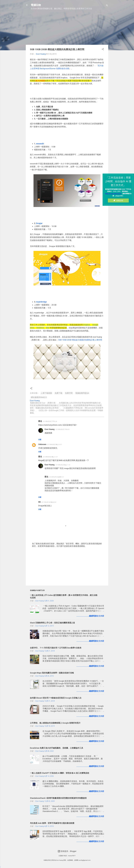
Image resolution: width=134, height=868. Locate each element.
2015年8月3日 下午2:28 (50, 421)
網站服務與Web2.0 (39, 397)
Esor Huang (50, 429)
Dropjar (39, 223)
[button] (103, 49)
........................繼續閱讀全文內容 (90, 616)
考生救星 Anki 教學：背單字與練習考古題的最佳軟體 (52, 823)
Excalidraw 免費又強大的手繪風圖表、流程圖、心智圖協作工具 (57, 748)
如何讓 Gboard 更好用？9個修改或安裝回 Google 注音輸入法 (56, 698)
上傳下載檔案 (46, 393)
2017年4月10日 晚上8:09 (49, 502)
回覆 (40, 440)
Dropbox (87, 325)
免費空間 (69, 393)
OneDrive (40, 328)
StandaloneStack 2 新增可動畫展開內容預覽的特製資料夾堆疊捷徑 (58, 798)
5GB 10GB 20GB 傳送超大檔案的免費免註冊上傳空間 (80, 340)
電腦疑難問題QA (82, 393)
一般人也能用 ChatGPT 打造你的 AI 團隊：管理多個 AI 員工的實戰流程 (60, 773)
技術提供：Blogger (67, 851)
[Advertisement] (67, 28)
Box (48, 328)
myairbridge (41, 302)
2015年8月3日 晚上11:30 (63, 465)
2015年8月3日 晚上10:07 (54, 445)
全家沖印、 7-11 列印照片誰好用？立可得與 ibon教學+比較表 (56, 648)
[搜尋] (107, 6)
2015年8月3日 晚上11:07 (50, 457)
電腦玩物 (36, 5)
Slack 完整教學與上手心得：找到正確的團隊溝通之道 (52, 623)
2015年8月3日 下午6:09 (62, 429)
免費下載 (59, 393)
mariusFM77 (72, 856)
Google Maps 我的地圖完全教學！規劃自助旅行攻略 (52, 673)
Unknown (42, 444)
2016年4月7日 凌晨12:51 (57, 477)
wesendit (40, 144)
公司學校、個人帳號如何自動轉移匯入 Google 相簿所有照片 (55, 723)
